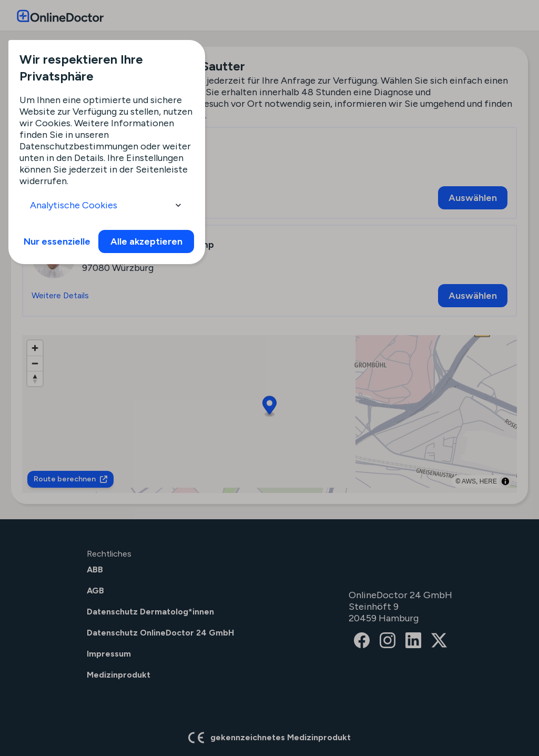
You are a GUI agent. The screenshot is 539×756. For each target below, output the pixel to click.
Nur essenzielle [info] (57, 241)
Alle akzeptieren (146, 241)
